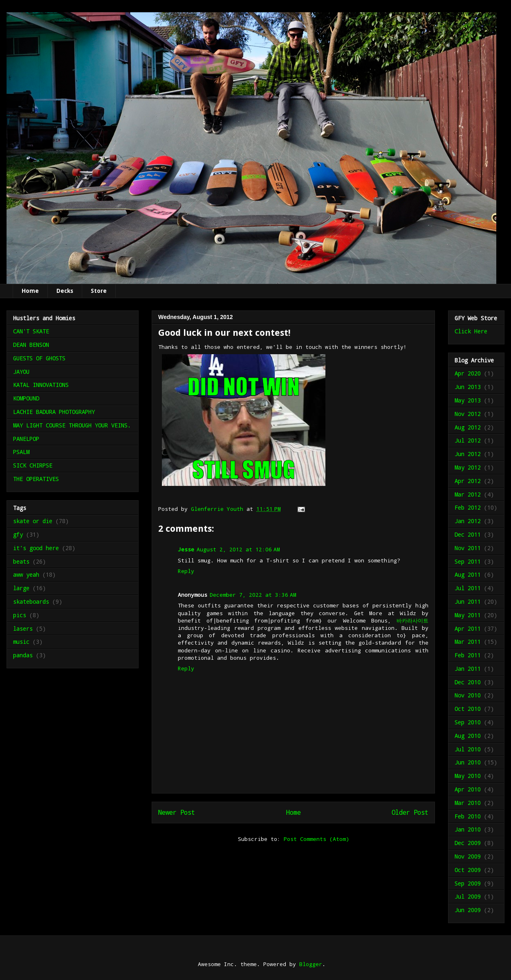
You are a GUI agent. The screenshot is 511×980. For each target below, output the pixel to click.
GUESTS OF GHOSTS (39, 358)
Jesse (186, 549)
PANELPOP (26, 439)
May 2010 (468, 776)
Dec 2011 (468, 534)
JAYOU (21, 372)
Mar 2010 (468, 803)
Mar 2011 (468, 642)
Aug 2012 (468, 427)
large (21, 588)
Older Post (410, 812)
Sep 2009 (468, 883)
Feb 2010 (468, 816)
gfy (18, 534)
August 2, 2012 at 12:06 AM (238, 549)
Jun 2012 (468, 454)
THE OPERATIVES (36, 479)
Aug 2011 (468, 574)
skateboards (31, 601)
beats (21, 561)
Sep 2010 (468, 722)
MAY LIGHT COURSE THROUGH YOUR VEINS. (72, 425)
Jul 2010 (468, 749)
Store (99, 291)
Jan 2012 (468, 521)
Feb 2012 (468, 507)
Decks (65, 291)
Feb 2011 (468, 655)
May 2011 (468, 615)
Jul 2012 (468, 440)
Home (30, 291)
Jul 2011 (468, 588)
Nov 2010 (468, 695)
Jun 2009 (468, 910)
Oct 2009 (468, 870)
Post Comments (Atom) (316, 839)
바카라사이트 (412, 620)
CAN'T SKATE (31, 331)
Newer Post (177, 812)
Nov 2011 (468, 548)
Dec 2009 (468, 843)
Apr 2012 (468, 481)
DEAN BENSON (31, 345)
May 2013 (468, 400)
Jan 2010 (468, 829)
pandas (23, 655)
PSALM (21, 452)
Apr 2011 (468, 628)
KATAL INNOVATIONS (41, 385)
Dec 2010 (468, 682)
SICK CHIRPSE (33, 465)
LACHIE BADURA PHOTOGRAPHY (54, 412)
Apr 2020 (468, 373)
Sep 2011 (468, 561)
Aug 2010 (468, 736)
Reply (186, 571)
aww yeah (26, 574)
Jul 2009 (468, 896)
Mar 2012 (468, 494)
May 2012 (468, 467)
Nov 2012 (468, 414)
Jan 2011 (468, 669)
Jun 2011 (468, 601)
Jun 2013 (468, 387)
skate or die (33, 521)
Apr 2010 (468, 789)
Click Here (471, 331)
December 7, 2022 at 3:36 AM (253, 595)
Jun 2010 (468, 762)
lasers (23, 628)
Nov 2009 (468, 856)
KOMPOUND (26, 398)
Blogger (311, 964)
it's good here (36, 548)
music (21, 642)
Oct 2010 (468, 709)
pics (20, 615)
